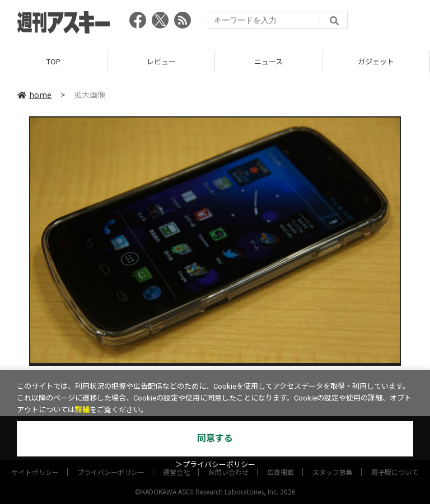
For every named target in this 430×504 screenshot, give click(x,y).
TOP (53, 61)
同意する (215, 438)
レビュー (161, 61)
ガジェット (376, 61)
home (34, 95)
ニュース (268, 61)
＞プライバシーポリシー (215, 465)
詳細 (82, 410)
